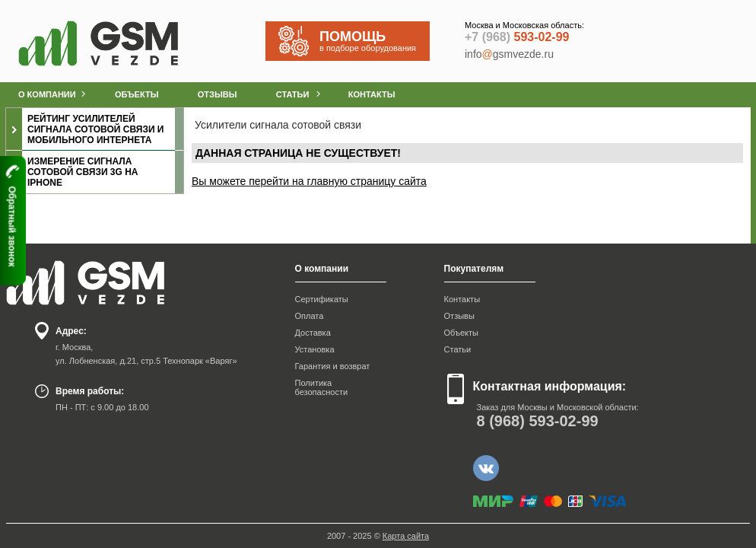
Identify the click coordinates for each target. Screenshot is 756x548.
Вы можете (220, 181)
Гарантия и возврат (333, 366)
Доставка (313, 333)
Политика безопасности (322, 387)
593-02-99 (517, 37)
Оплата (310, 316)
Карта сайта (406, 536)
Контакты (462, 299)
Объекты (461, 333)
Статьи (458, 349)
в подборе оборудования (374, 41)
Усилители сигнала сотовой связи (278, 125)
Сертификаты (322, 299)
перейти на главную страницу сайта (338, 181)
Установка (315, 349)
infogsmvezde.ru (509, 54)
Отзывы (459, 316)
